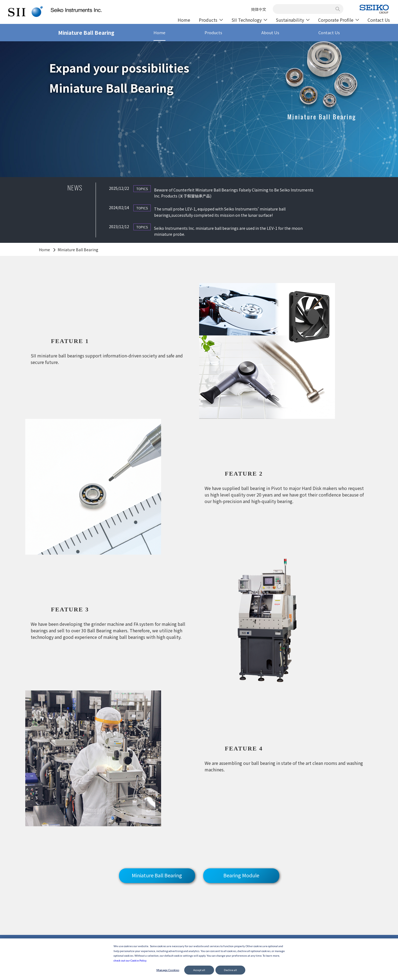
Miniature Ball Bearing (157, 870)
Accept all (199, 970)
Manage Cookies (168, 970)
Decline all (230, 970)
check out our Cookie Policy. (130, 960)
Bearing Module (241, 870)
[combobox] (305, 9)
